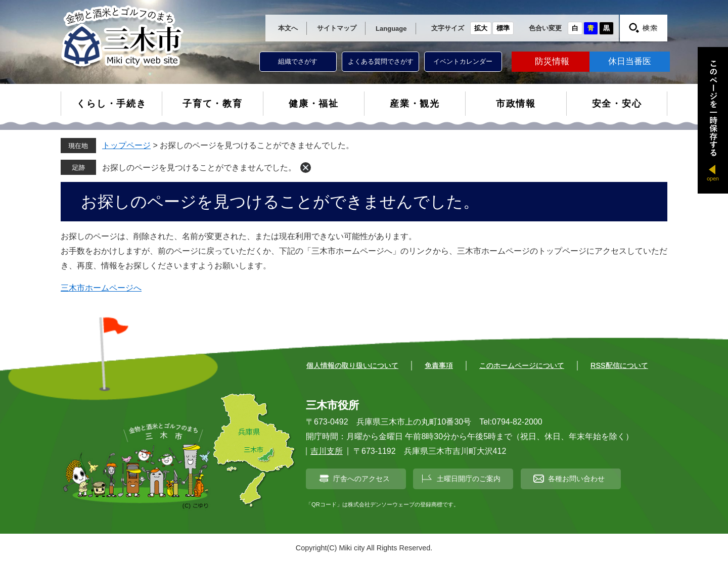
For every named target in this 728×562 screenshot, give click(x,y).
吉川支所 (327, 451)
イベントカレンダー (463, 61)
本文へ (288, 28)
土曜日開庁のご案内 (469, 479)
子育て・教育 (213, 104)
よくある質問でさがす (381, 61)
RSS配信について (619, 365)
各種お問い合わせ (576, 479)
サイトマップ (337, 28)
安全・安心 (617, 104)
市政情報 (516, 104)
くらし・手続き (111, 104)
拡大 (481, 28)
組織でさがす (298, 61)
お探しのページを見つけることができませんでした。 (199, 168)
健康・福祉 (314, 104)
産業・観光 (415, 104)
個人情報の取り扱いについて (352, 365)
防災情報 (552, 61)
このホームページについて (522, 365)
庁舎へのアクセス (361, 479)
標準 (503, 28)
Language (391, 29)
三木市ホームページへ (101, 288)
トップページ (126, 145)
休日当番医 (630, 61)
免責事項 (439, 365)
